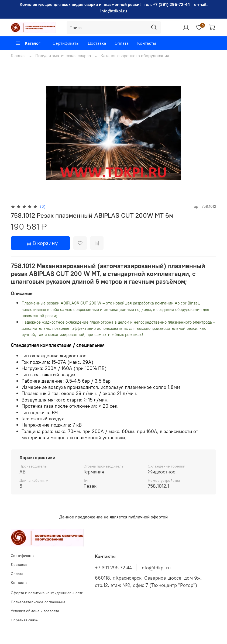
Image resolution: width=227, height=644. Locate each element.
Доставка (97, 43)
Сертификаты (66, 43)
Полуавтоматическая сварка (63, 56)
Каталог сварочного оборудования (135, 56)
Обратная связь (24, 620)
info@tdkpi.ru (114, 11)
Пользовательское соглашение (38, 602)
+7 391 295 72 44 (113, 568)
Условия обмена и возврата (35, 611)
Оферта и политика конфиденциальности (47, 593)
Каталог (28, 43)
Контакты (147, 43)
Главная (18, 56)
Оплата (122, 43)
